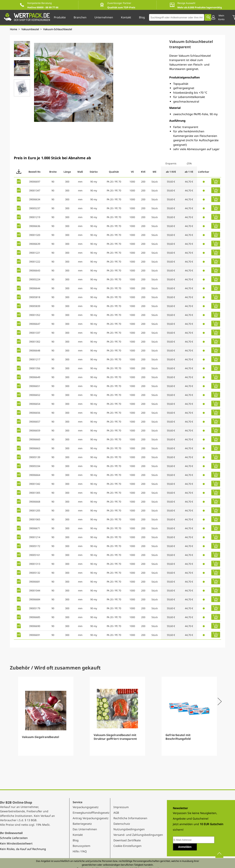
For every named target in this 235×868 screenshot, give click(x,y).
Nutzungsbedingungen (129, 829)
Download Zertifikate (127, 840)
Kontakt (78, 835)
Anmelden (185, 847)
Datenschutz (122, 824)
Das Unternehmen (85, 829)
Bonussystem (81, 846)
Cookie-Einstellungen (127, 846)
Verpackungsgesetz (86, 807)
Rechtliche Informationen (130, 818)
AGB (116, 813)
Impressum (121, 807)
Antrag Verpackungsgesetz (91, 818)
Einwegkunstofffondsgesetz (91, 813)
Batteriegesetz (82, 824)
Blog (76, 840)
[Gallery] (117, 716)
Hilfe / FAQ (80, 851)
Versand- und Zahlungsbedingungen (138, 835)
